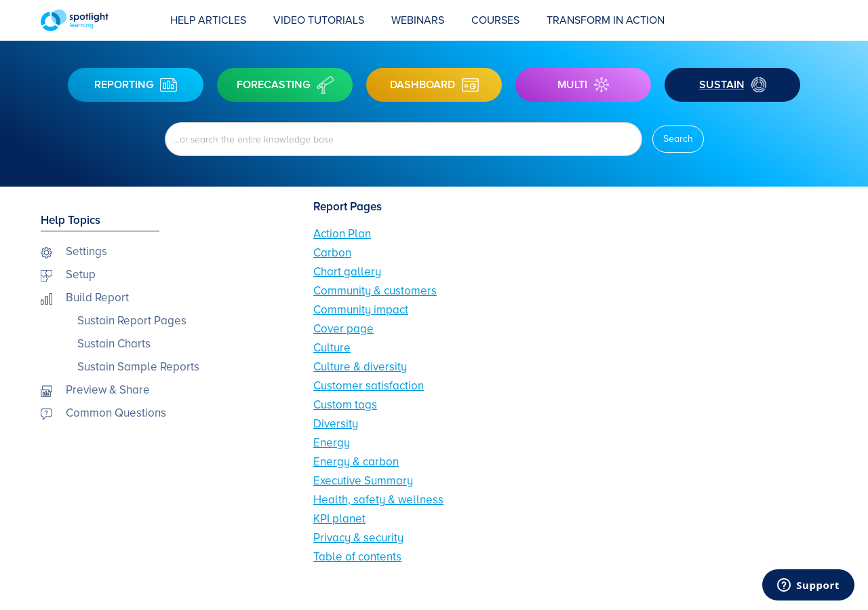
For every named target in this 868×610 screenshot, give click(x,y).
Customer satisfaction (369, 386)
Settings (86, 251)
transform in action (606, 20)
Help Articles (208, 20)
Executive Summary (363, 481)
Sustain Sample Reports (138, 367)
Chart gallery (347, 272)
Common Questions (116, 413)
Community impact (361, 310)
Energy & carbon (356, 462)
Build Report (97, 298)
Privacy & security (358, 538)
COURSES (495, 20)
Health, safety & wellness (378, 500)
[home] (99, 20)
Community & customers (375, 291)
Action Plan (342, 234)
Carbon (332, 253)
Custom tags (345, 405)
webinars (418, 20)
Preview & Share (108, 390)
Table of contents (357, 557)
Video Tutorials (319, 20)
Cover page (343, 329)
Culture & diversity (360, 367)
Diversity (336, 424)
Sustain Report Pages (132, 321)
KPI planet (339, 519)
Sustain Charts (114, 344)
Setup (81, 274)
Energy (332, 443)
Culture (332, 348)
